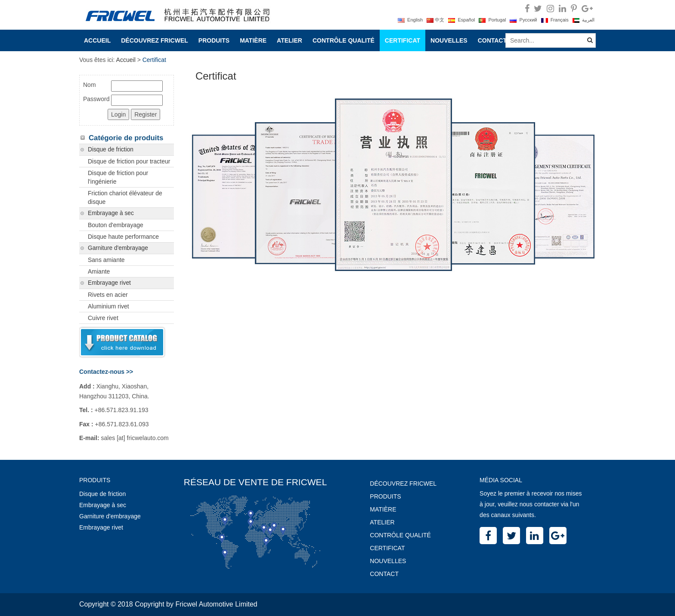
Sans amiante (106, 260)
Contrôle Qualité (344, 40)
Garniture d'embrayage (118, 248)
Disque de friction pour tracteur (129, 161)
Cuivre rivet (103, 318)
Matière (253, 40)
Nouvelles (449, 40)
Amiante (99, 271)
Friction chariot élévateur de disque (125, 197)
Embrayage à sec (111, 213)
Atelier (290, 40)
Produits (214, 40)
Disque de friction (111, 149)
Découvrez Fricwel (155, 40)
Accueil (97, 40)
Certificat (403, 40)
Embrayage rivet (109, 283)
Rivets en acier (108, 295)
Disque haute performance (123, 237)
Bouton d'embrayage (116, 225)
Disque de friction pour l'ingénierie (118, 177)
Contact (492, 40)
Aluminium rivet (108, 306)
